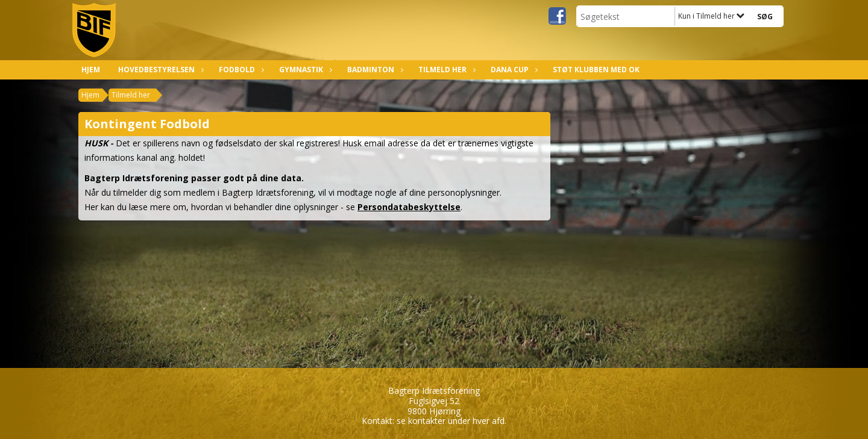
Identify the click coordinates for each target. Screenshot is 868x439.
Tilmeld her (445, 70)
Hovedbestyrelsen (159, 70)
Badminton (374, 70)
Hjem (91, 70)
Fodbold (240, 70)
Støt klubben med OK (596, 70)
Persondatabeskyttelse (409, 207)
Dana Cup (513, 70)
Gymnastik (304, 70)
